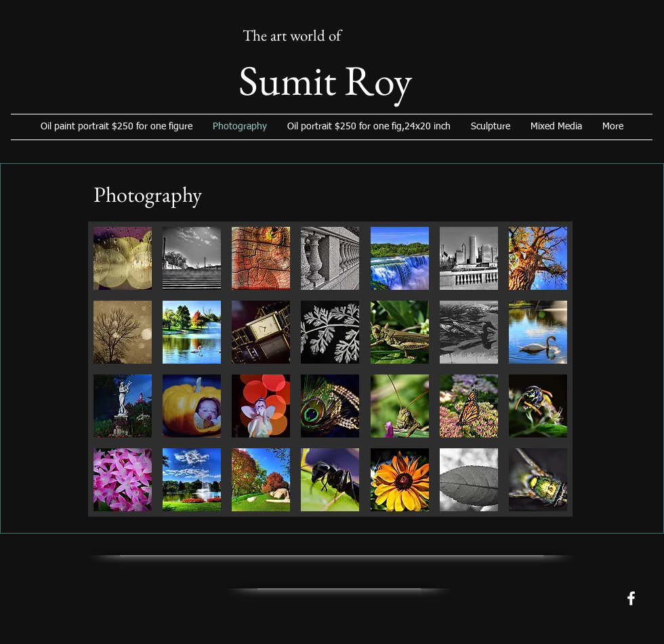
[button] (123, 258)
